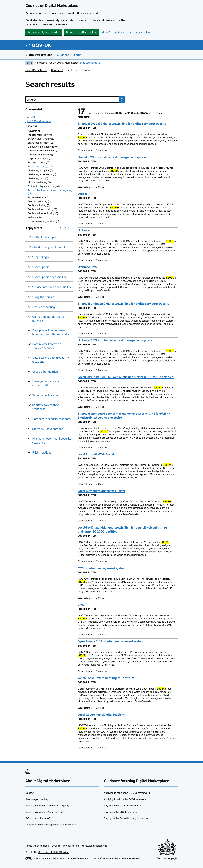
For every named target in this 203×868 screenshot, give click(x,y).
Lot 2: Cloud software (39, 121)
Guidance (63, 55)
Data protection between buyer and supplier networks (51, 332)
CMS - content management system (102, 568)
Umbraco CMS (87, 267)
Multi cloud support (45, 237)
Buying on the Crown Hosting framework (126, 818)
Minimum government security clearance (52, 441)
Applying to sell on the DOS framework (125, 799)
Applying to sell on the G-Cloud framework (127, 793)
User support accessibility (49, 277)
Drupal (82, 194)
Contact (30, 793)
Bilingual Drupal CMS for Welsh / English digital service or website (122, 124)
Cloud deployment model (49, 247)
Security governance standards (46, 407)
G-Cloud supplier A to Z (38, 818)
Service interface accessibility (52, 287)
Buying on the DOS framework (120, 812)
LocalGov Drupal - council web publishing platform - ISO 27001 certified (126, 377)
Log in (78, 55)
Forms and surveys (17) (40, 166)
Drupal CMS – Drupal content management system (112, 157)
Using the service (43, 297)
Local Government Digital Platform (101, 715)
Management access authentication (46, 383)
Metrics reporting (44, 307)
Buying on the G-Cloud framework (122, 806)
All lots (31, 117)
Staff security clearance (48, 429)
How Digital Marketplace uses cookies (126, 32)
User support (41, 267)
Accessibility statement (94, 846)
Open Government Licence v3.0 (87, 858)
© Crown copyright (167, 858)
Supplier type (41, 257)
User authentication (45, 372)
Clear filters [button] (67, 228)
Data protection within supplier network (47, 346)
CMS (81, 605)
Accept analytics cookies (44, 32)
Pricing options (42, 452)
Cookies (56, 846)
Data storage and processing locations (51, 360)
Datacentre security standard (51, 419)
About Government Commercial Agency (47, 806)
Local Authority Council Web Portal (101, 491)
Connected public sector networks (48, 319)
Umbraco (84, 230)
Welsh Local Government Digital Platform (106, 678)
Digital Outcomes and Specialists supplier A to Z (52, 825)
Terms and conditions (37, 846)
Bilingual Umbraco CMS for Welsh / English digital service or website (123, 304)
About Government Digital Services (45, 812)
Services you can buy (37, 799)
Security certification (46, 395)
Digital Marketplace (39, 55)
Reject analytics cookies (82, 32)
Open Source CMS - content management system (111, 641)
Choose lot (57, 70)
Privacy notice (71, 846)
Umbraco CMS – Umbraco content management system (115, 340)
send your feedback (91, 63)
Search (122, 99)
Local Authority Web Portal (96, 454)
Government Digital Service (53, 852)
